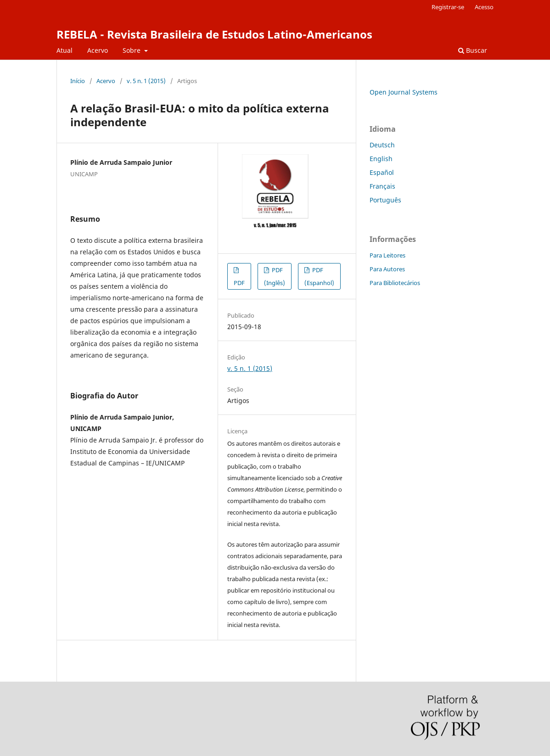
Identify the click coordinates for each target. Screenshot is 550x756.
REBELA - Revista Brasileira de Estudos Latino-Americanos (214, 34)
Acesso (484, 7)
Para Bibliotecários (395, 283)
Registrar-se (448, 7)
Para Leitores (387, 255)
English (381, 159)
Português (385, 200)
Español (382, 172)
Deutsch (382, 145)
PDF (239, 283)
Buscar (473, 50)
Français (382, 186)
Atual (65, 50)
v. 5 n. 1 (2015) (146, 81)
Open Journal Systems (404, 92)
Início (78, 81)
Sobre (132, 50)
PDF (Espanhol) (319, 276)
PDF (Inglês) (275, 276)
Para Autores (387, 269)
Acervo (98, 50)
